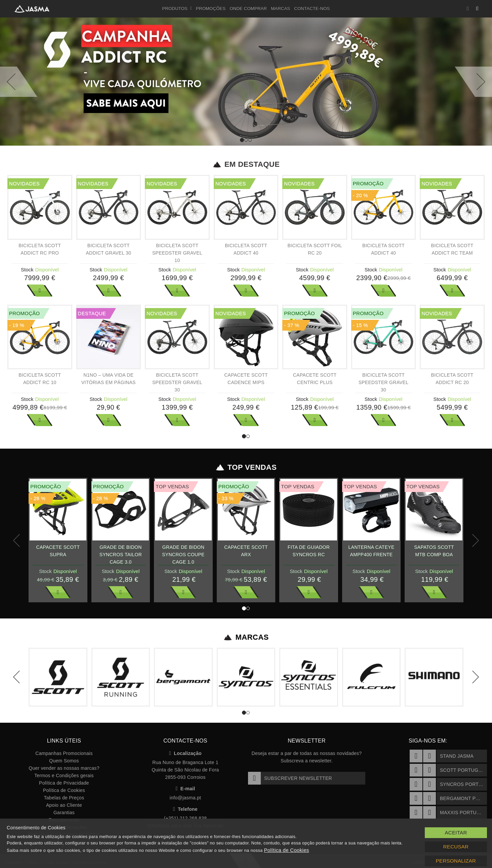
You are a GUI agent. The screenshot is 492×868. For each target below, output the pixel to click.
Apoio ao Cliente (64, 805)
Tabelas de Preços (64, 798)
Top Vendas (246, 467)
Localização (185, 753)
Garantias (64, 813)
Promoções (211, 9)
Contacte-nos (312, 9)
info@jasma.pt (185, 798)
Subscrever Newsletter (290, 778)
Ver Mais (40, 291)
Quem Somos (64, 761)
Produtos (177, 9)
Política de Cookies (64, 790)
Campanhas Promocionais (64, 753)
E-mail (186, 789)
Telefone (185, 809)
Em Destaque (246, 164)
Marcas (280, 9)
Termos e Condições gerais (64, 776)
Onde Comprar (248, 9)
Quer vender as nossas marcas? (64, 768)
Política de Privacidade (64, 783)
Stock (27, 270)
